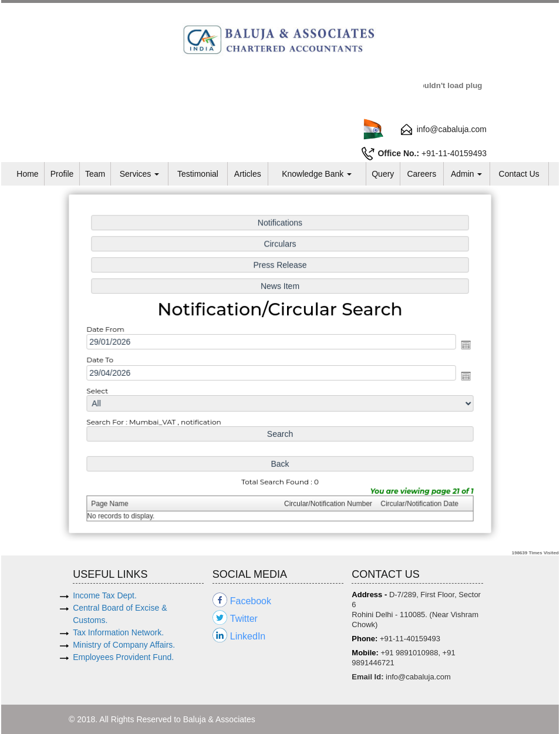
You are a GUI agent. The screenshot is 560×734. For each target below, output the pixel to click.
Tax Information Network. (118, 632)
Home (27, 174)
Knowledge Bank (317, 174)
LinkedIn (248, 636)
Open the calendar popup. (458, 346)
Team (95, 174)
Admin (467, 174)
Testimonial (198, 174)
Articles (248, 174)
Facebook (251, 601)
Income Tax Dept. (105, 595)
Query (383, 174)
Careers (421, 174)
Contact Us (519, 174)
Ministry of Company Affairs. (124, 645)
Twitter (244, 619)
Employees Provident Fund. (123, 657)
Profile (62, 174)
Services (140, 174)
